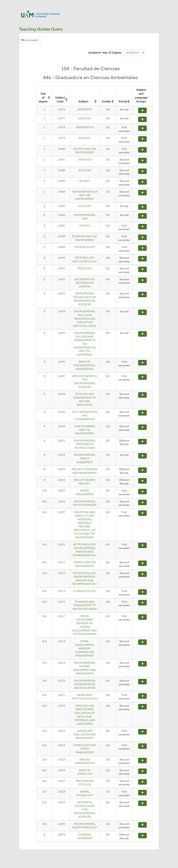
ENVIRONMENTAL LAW (85, 217)
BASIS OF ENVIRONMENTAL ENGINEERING (85, 365)
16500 (61, 426)
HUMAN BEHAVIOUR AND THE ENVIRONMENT (85, 195)
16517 (61, 616)
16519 (61, 663)
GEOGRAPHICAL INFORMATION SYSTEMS (85, 283)
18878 (61, 835)
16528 (61, 792)
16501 (61, 441)
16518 (61, 641)
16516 (61, 602)
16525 (61, 760)
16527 (61, 781)
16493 (61, 293)
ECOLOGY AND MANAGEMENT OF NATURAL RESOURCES (85, 399)
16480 (61, 149)
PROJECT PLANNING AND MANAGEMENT (85, 471)
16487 (61, 226)
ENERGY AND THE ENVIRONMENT (85, 564)
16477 (61, 118)
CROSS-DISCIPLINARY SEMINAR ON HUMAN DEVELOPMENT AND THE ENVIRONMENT (85, 625)
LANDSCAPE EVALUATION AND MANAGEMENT (85, 734)
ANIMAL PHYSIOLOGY (85, 793)
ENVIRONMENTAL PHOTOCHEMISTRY (85, 503)
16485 (61, 206)
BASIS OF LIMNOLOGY (85, 772)
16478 (61, 127)
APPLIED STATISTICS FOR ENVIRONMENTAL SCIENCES (85, 382)
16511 (61, 562)
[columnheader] (44, 96)
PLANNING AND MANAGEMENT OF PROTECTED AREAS (85, 605)
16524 (61, 745)
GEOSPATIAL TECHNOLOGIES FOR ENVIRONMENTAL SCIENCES (85, 809)
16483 (61, 181)
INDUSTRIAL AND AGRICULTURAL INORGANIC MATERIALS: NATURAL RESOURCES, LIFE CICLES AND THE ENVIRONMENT (85, 525)
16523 (61, 731)
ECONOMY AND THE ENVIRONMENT (85, 238)
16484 (61, 192)
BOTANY (85, 181)
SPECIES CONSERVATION (85, 761)
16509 (61, 544)
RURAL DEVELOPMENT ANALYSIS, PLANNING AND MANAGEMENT (85, 648)
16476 (61, 109)
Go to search (30, 40)
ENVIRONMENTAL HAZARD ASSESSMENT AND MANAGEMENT (85, 668)
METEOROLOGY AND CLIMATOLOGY (85, 260)
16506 (61, 501)
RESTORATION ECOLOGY (85, 783)
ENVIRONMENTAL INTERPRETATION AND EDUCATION (85, 684)
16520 (61, 681)
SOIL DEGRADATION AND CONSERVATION (85, 415)
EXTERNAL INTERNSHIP (85, 836)
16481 (61, 160)
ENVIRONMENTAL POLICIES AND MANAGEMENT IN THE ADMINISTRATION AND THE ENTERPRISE (85, 344)
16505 (61, 491)
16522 (61, 706)
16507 (61, 512)
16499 (61, 412)
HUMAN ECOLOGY (85, 591)
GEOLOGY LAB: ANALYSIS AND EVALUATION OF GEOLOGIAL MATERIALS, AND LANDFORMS (85, 715)
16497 (61, 376)
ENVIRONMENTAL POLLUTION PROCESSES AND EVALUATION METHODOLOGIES (85, 319)
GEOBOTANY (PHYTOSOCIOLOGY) (85, 697)
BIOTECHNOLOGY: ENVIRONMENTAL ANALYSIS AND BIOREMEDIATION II (85, 579)
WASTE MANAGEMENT (85, 492)
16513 (61, 591)
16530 (61, 824)
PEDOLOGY (85, 268)
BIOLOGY (85, 138)
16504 (61, 480)
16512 (61, 573)
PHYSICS (85, 226)
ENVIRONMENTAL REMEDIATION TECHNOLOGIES (85, 444)
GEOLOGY (85, 118)
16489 (61, 247)
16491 (61, 268)
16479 (61, 138)
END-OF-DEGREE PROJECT (85, 482)
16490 (61, 258)
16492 (61, 279)
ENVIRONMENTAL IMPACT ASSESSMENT (85, 458)
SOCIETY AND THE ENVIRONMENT (85, 151)
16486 (61, 215)
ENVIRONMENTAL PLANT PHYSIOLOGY (85, 826)
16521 (61, 695)
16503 (61, 469)
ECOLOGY (85, 206)
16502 (61, 455)
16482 (61, 170)
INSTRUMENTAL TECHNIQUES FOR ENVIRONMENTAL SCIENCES (85, 299)
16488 (61, 236)
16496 (61, 362)
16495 (61, 333)
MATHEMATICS (85, 127)
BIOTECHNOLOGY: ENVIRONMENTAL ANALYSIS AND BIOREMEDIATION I (85, 550)
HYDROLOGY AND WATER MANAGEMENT (85, 749)
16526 (61, 770)
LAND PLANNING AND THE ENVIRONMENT (85, 430)
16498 (61, 394)
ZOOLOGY (85, 170)
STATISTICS (85, 160)
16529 (61, 802)
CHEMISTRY (85, 109)
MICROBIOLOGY (85, 247)
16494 (61, 311)
